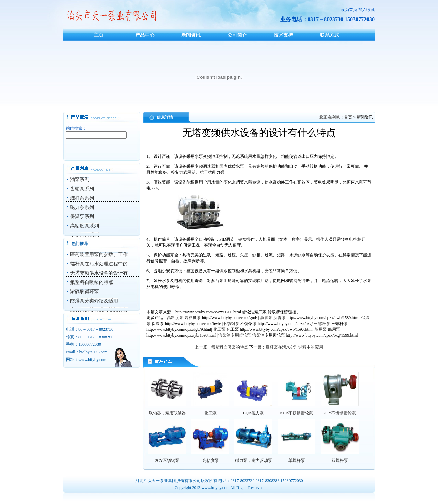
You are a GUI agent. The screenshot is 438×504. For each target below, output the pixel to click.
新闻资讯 (191, 35)
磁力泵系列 (82, 207)
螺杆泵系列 (82, 198)
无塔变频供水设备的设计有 (99, 273)
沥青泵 (266, 318)
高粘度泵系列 (85, 226)
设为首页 (349, 10)
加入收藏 (366, 10)
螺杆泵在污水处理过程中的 (99, 264)
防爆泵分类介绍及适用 (94, 301)
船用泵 (321, 329)
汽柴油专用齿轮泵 (235, 335)
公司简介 (237, 35)
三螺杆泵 (322, 324)
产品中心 (145, 35)
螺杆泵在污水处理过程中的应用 (294, 347)
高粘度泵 (175, 318)
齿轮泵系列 (82, 189)
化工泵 (219, 329)
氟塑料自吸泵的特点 (92, 282)
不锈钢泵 (231, 324)
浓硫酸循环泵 (85, 292)
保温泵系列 (82, 217)
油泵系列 (80, 180)
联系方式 (330, 35)
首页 (348, 117)
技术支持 (283, 35)
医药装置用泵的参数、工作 (99, 255)
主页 (99, 35)
